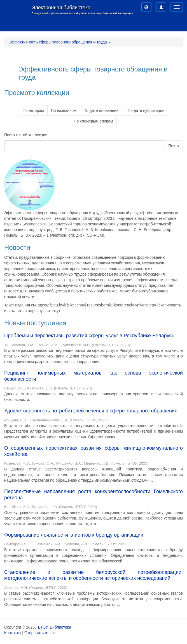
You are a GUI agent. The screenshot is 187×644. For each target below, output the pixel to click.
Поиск (174, 146)
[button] (146, 7)
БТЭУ (43, 627)
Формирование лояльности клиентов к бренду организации (74, 535)
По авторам (33, 110)
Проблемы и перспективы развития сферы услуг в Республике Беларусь (89, 336)
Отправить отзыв (40, 633)
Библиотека (60, 627)
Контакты (13, 633)
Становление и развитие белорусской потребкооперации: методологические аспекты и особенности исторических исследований (93, 575)
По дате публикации (146, 110)
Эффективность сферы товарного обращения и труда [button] (60, 42)
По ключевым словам (93, 121)
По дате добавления (102, 110)
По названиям (64, 110)
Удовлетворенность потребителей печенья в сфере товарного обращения (91, 411)
